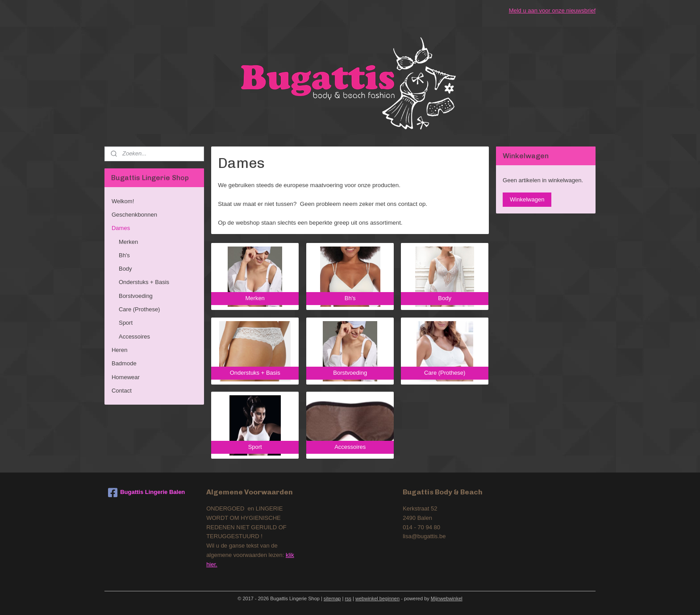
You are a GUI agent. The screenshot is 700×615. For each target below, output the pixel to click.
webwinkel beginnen (377, 598)
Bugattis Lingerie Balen (146, 493)
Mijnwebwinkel (447, 598)
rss (348, 598)
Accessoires (134, 337)
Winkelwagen (527, 199)
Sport (126, 323)
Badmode (124, 363)
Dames (121, 228)
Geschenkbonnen (134, 215)
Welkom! (123, 201)
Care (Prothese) (139, 309)
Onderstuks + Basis (144, 282)
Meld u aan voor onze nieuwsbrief (552, 10)
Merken (128, 242)
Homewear (126, 377)
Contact (122, 391)
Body (125, 269)
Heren (119, 350)
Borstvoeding (136, 296)
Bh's (124, 255)
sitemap (332, 598)
